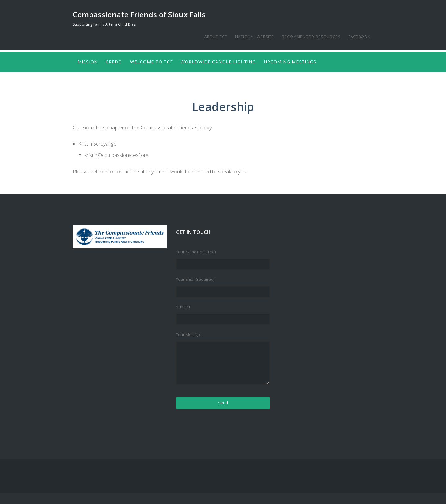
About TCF (210, 37)
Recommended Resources (308, 37)
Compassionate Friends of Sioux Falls (139, 14)
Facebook (358, 37)
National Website (250, 37)
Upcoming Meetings (296, 61)
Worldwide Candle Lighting (223, 61)
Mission (88, 61)
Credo (115, 61)
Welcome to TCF (154, 61)
